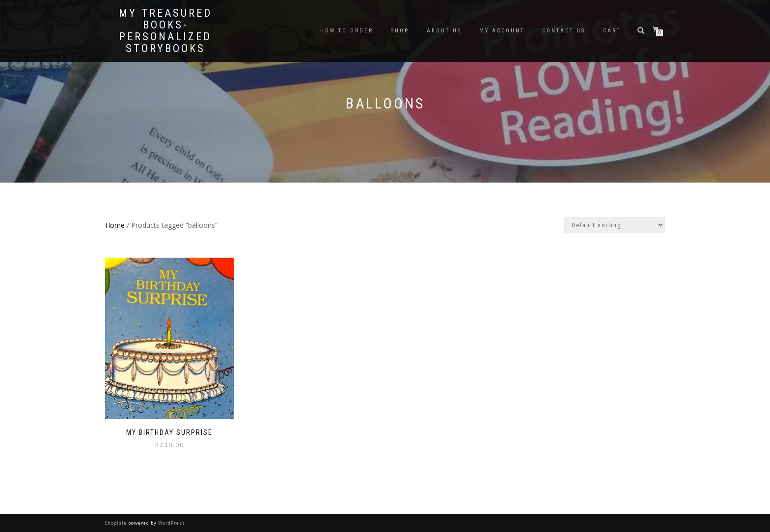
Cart (612, 31)
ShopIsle (117, 523)
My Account (502, 31)
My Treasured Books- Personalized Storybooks (165, 31)
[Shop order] (615, 225)
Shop (400, 31)
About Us (444, 31)
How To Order (347, 31)
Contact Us (564, 31)
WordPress (171, 523)
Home (115, 225)
